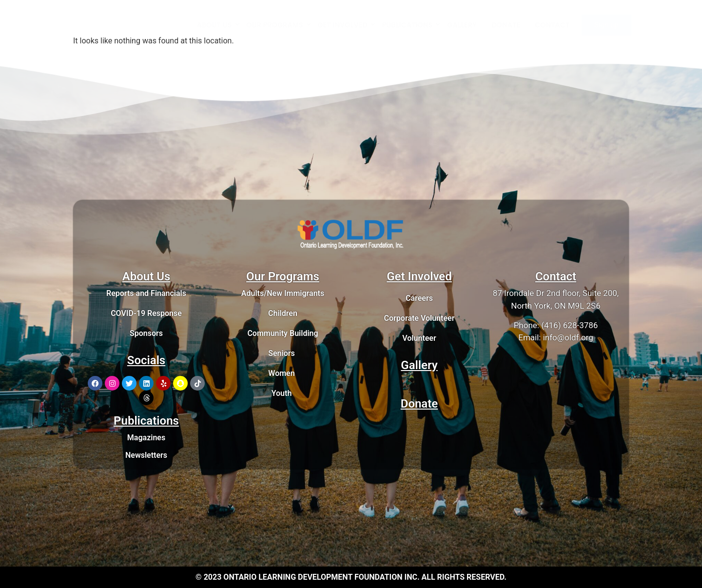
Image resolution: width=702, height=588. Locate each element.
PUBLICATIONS (411, 25)
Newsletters (146, 455)
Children (283, 313)
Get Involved (419, 276)
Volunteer (419, 338)
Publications (146, 421)
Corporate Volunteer (419, 318)
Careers (419, 298)
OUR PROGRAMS (279, 25)
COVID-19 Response (146, 313)
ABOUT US (218, 25)
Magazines (146, 438)
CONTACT (552, 25)
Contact (556, 276)
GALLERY (462, 25)
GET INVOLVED (346, 25)
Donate (419, 404)
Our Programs (283, 276)
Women (281, 373)
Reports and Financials (146, 293)
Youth (282, 393)
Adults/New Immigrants (283, 293)
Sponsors (146, 333)
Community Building (283, 333)
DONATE (506, 25)
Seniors (282, 353)
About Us (146, 276)
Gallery (419, 365)
